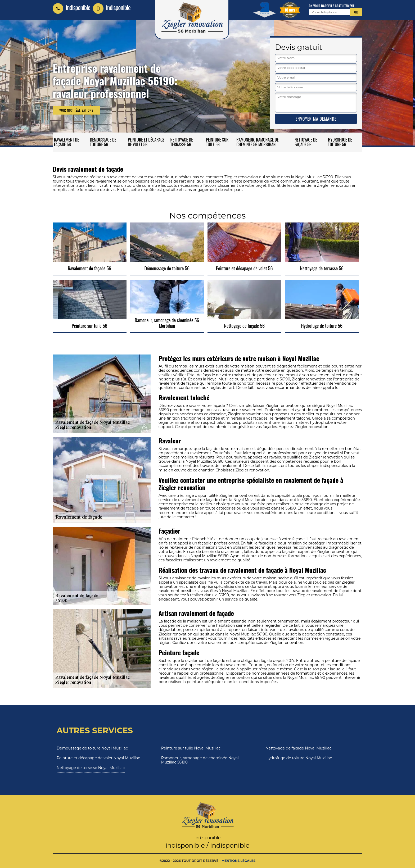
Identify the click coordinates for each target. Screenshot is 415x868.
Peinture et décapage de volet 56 (146, 142)
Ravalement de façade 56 (66, 142)
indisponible (71, 7)
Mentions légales (238, 861)
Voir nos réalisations (76, 110)
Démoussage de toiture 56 (103, 142)
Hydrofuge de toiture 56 (340, 142)
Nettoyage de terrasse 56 (182, 142)
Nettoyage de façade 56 (306, 142)
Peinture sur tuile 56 (217, 142)
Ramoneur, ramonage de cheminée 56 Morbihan (257, 142)
